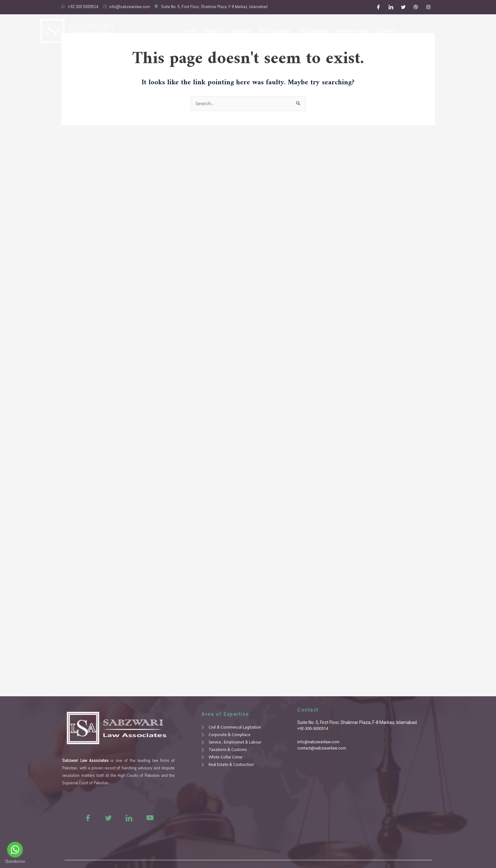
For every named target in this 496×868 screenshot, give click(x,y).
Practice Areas (276, 31)
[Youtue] (136, 818)
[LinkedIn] (391, 7)
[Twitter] (403, 7)
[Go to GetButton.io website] (15, 862)
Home (195, 31)
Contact (387, 31)
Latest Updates (315, 31)
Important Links (354, 31)
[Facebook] (378, 7)
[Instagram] (428, 7)
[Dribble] (416, 7)
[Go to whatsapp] (15, 850)
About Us (217, 31)
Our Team (244, 31)
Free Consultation (435, 31)
